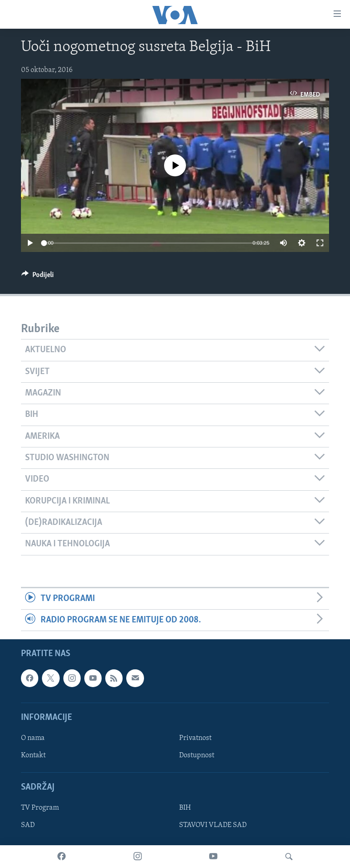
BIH (185, 808)
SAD (28, 826)
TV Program (40, 808)
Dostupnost (197, 755)
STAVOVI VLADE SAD (213, 826)
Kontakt (33, 755)
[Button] (38, 277)
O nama (33, 738)
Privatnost (195, 738)
